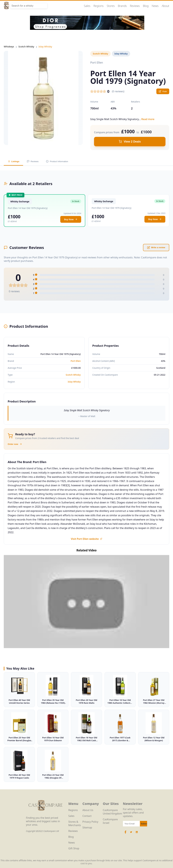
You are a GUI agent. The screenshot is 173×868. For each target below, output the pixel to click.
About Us (88, 810)
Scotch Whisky (26, 46)
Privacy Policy (90, 822)
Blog (146, 6)
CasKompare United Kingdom (112, 812)
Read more (148, 119)
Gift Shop (74, 848)
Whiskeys (9, 46)
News (155, 6)
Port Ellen (76, 361)
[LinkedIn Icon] (137, 834)
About (165, 6)
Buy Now (71, 219)
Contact (87, 816)
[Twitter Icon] (131, 834)
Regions (99, 6)
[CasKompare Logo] (46, 814)
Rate (163, 91)
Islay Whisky (45, 46)
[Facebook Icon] (126, 834)
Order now (15, 444)
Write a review (156, 248)
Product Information (57, 161)
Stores (111, 6)
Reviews (135, 6)
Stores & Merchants (75, 823)
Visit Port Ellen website (86, 539)
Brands (122, 6)
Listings (13, 161)
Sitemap (87, 828)
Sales (87, 6)
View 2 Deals (130, 142)
